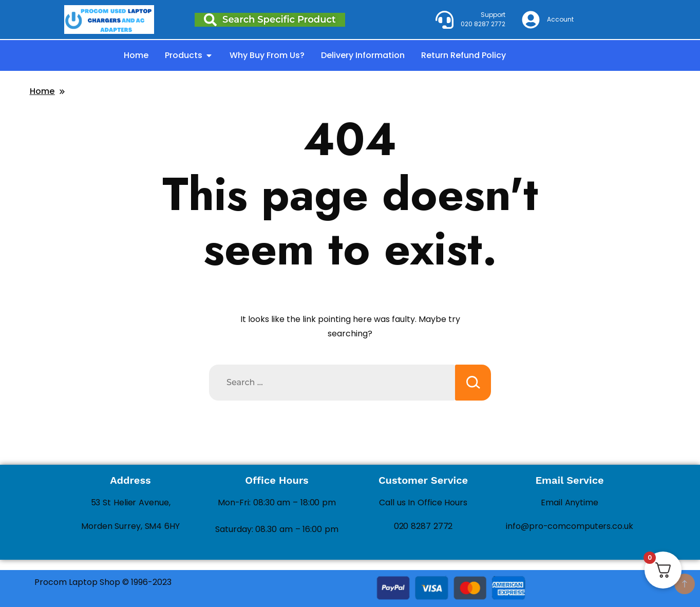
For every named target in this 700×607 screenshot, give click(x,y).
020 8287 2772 (423, 526)
